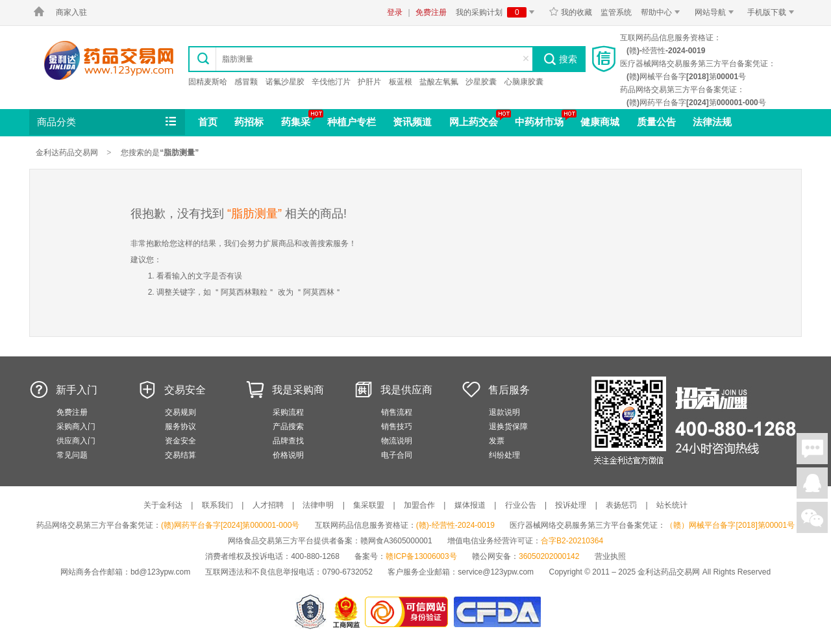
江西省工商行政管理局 (347, 612)
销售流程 (397, 412)
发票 (497, 441)
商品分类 (108, 122)
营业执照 (610, 556)
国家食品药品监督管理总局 (497, 612)
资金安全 (180, 441)
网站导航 (716, 12)
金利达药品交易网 (109, 60)
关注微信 (812, 517)
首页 (208, 122)
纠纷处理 (504, 455)
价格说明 (288, 455)
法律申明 (318, 505)
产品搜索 (288, 427)
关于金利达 (163, 505)
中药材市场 (539, 122)
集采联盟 (369, 505)
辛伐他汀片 (331, 82)
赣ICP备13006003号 (421, 556)
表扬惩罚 (621, 505)
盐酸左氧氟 (439, 82)
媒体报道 (470, 505)
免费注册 (431, 12)
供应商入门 (76, 441)
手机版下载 (773, 12)
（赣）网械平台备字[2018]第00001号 (730, 525)
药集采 (296, 122)
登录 (395, 12)
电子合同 (397, 455)
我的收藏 (570, 12)
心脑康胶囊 (524, 82)
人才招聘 (268, 505)
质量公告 (656, 122)
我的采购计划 (497, 12)
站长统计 (672, 505)
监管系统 (616, 12)
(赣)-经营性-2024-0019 (455, 525)
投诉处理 (571, 505)
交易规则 (180, 412)
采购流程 (288, 412)
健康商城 (600, 122)
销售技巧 (397, 427)
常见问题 (72, 455)
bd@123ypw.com (160, 572)
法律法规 (712, 122)
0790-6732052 (348, 572)
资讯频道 (412, 122)
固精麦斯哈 (208, 82)
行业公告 (521, 505)
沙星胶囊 (481, 82)
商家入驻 (71, 12)
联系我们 (217, 505)
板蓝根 (401, 82)
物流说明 (397, 441)
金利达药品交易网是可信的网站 (409, 612)
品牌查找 (288, 441)
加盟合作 (419, 505)
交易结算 (180, 455)
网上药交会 (474, 122)
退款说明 (504, 412)
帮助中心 (663, 12)
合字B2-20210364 (572, 541)
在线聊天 (812, 449)
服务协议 (180, 427)
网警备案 (310, 612)
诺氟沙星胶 (285, 82)
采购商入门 (76, 427)
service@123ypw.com (496, 572)
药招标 (249, 122)
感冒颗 (246, 82)
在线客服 (812, 483)
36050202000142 (549, 556)
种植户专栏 (352, 122)
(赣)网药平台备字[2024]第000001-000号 (230, 525)
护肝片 (369, 82)
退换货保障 (508, 427)
